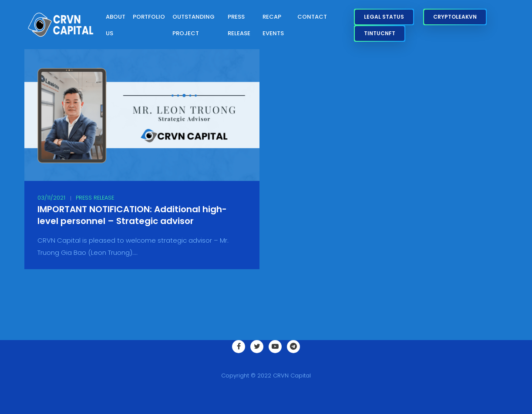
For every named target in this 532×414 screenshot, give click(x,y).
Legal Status (384, 17)
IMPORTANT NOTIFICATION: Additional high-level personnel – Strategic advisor (132, 215)
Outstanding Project (194, 25)
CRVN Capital (292, 376)
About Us (116, 25)
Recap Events (273, 25)
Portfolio (149, 17)
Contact (312, 17)
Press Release (239, 25)
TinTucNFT (380, 33)
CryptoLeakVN (455, 17)
